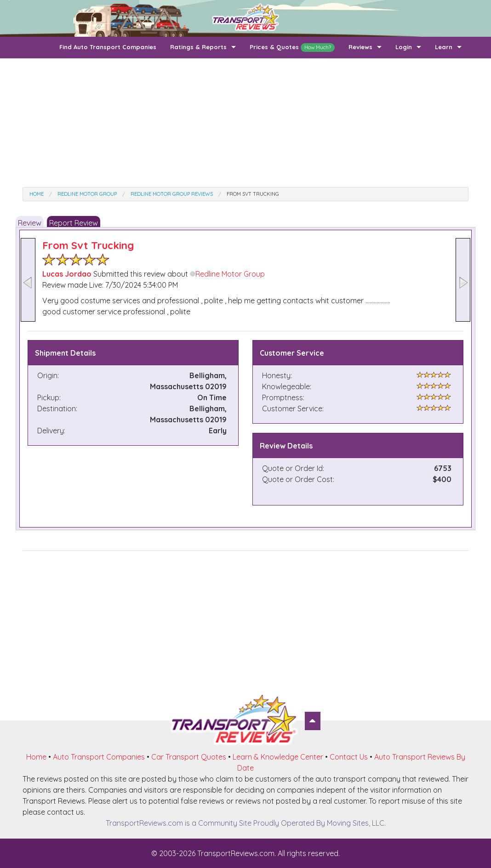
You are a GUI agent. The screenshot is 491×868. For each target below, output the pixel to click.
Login (404, 47)
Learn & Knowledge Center (278, 757)
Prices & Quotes (292, 48)
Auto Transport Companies (99, 757)
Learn (444, 47)
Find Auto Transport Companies (108, 47)
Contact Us (349, 757)
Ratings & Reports (198, 47)
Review (30, 223)
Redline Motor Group (227, 274)
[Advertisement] (245, 123)
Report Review (74, 223)
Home (36, 757)
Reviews (360, 47)
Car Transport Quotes (189, 757)
